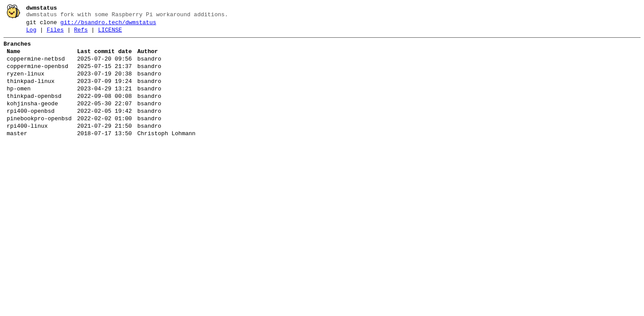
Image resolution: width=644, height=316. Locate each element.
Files (55, 34)
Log (31, 34)
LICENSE (110, 34)
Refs (81, 34)
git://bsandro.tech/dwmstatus (108, 25)
